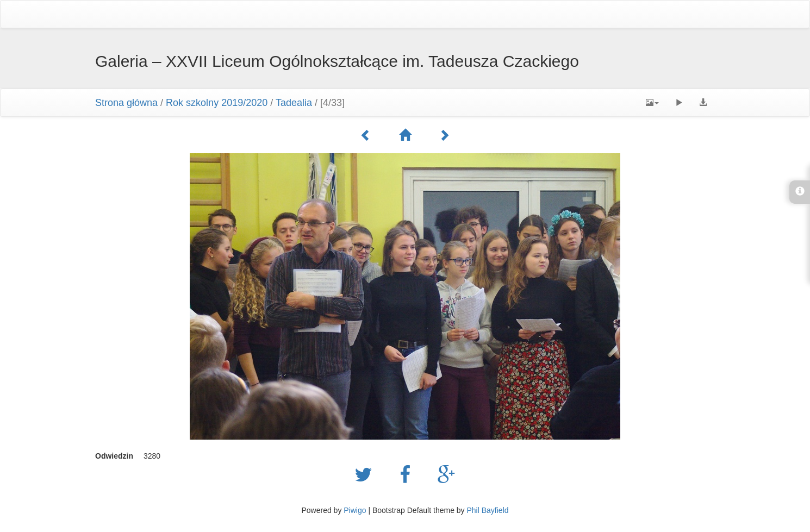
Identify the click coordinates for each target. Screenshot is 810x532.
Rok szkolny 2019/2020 (217, 103)
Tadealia (294, 103)
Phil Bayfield (487, 510)
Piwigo (355, 510)
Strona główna (126, 103)
